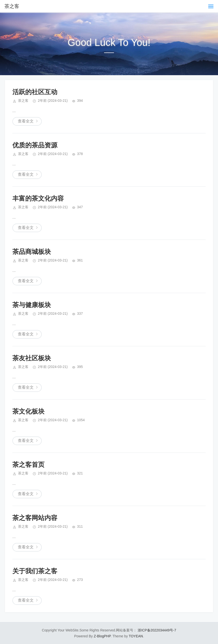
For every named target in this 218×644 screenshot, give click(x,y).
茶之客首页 (28, 465)
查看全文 (26, 121)
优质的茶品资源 (35, 145)
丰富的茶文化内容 (38, 198)
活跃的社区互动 (35, 92)
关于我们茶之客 (35, 571)
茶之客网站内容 (35, 518)
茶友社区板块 (32, 358)
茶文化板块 (28, 411)
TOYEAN (136, 636)
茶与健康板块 (32, 305)
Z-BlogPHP (102, 636)
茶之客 (12, 6)
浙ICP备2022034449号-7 (157, 630)
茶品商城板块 (32, 252)
